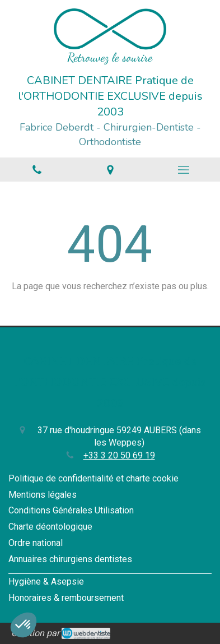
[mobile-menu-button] (183, 170)
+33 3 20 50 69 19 (119, 455)
